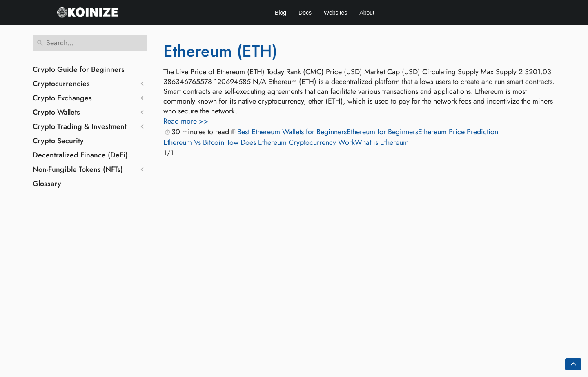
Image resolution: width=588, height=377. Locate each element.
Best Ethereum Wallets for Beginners (292, 132)
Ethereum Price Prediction (458, 132)
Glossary (47, 184)
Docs (305, 13)
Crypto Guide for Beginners (79, 69)
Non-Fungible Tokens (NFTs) (78, 169)
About (367, 13)
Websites (335, 13)
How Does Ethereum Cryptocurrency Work (290, 142)
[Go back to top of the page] (573, 364)
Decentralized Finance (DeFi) (80, 155)
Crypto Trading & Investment (80, 126)
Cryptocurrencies (61, 84)
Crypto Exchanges (62, 98)
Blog (281, 13)
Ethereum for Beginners (382, 132)
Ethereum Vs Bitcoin (194, 142)
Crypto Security (58, 141)
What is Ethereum (382, 142)
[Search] (90, 43)
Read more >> (186, 121)
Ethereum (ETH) (220, 51)
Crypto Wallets (56, 112)
